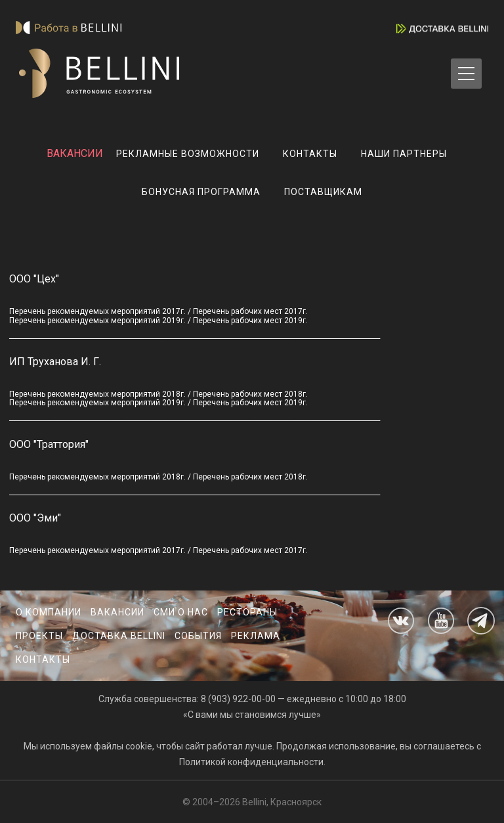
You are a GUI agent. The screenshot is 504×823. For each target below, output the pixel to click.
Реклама (256, 636)
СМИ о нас (181, 612)
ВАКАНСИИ (75, 153)
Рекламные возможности (188, 154)
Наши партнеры (404, 154)
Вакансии (117, 612)
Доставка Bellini (119, 636)
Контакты (310, 154)
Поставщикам (323, 192)
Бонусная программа (201, 192)
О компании (49, 612)
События (198, 636)
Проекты (39, 636)
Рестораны (247, 612)
